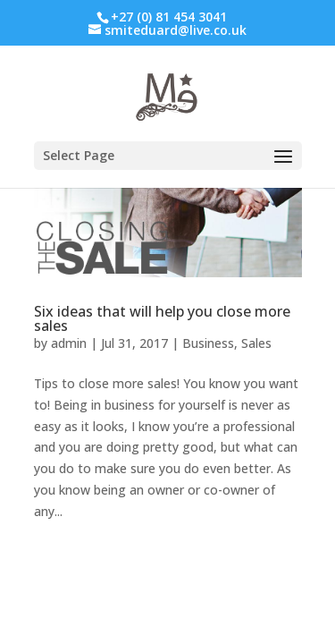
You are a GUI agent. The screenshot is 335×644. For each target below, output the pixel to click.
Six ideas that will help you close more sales (162, 318)
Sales (256, 343)
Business (208, 343)
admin (69, 343)
